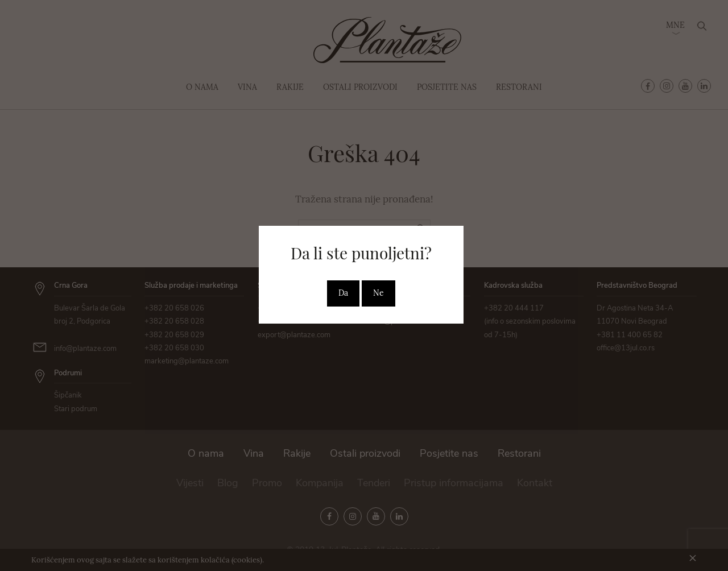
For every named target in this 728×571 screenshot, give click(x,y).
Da (343, 293)
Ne (379, 293)
